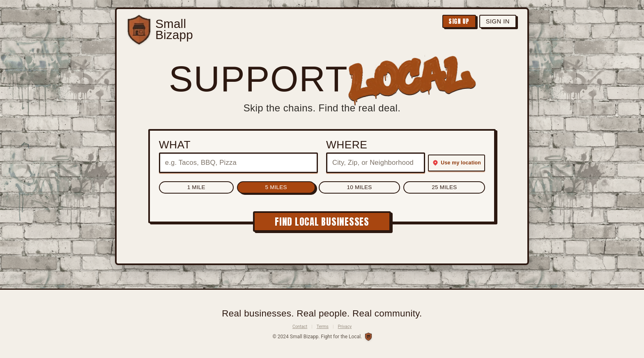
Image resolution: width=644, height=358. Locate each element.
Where (347, 145)
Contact (300, 327)
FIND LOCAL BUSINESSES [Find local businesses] (322, 223)
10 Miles (339, 188)
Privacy (345, 327)
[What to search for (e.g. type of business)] (237, 163)
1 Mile (256, 188)
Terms (323, 327)
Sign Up (450, 23)
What (171, 145)
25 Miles (384, 188)
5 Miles (296, 188)
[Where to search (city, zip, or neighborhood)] (376, 163)
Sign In (494, 22)
